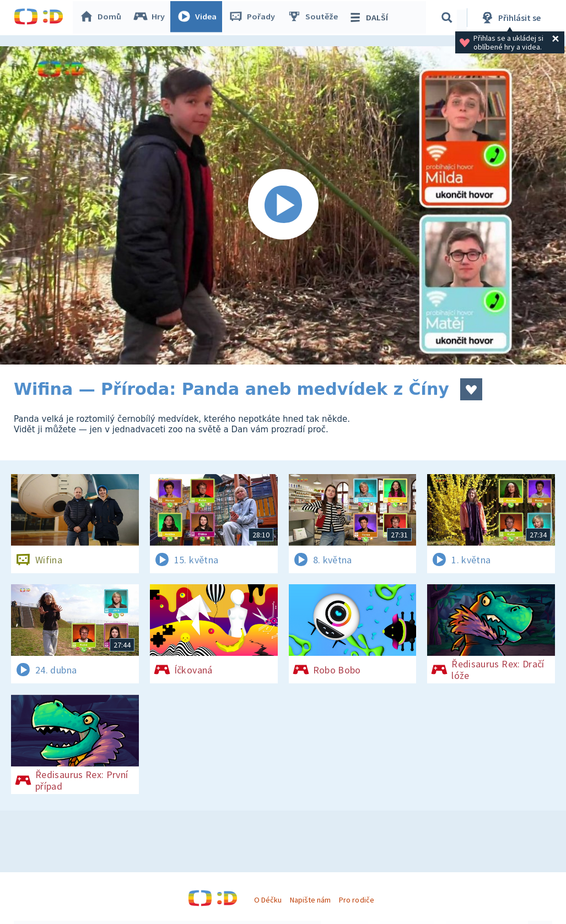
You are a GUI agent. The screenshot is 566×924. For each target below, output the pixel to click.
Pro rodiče (356, 900)
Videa (199, 18)
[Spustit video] (283, 205)
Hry (151, 18)
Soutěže (315, 18)
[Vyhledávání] (449, 18)
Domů (103, 18)
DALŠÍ (370, 18)
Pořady (254, 18)
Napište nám (310, 900)
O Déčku (268, 900)
